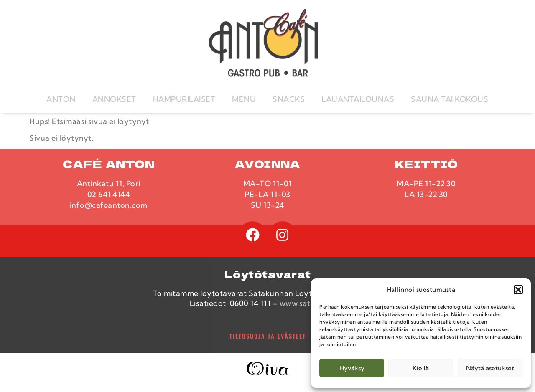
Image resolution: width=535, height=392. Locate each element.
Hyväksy (352, 368)
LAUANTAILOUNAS (358, 99)
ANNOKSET (114, 99)
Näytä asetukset (490, 368)
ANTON (61, 99)
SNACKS (289, 99)
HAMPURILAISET (184, 99)
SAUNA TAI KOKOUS (450, 99)
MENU (244, 99)
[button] (518, 290)
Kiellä (421, 368)
